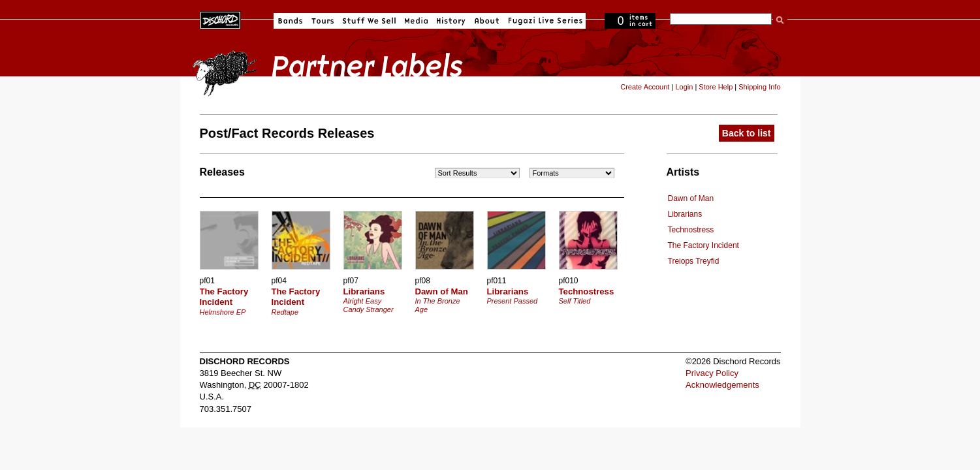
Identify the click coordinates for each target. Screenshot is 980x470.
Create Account (645, 87)
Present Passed (513, 301)
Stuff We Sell (369, 21)
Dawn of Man (691, 198)
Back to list (747, 133)
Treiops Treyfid (694, 261)
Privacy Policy (712, 373)
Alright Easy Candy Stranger (369, 305)
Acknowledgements (722, 385)
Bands (290, 21)
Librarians (685, 214)
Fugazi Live (544, 21)
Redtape (285, 312)
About (487, 21)
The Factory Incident (703, 245)
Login (684, 87)
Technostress (691, 230)
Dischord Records (220, 19)
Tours (323, 21)
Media (416, 21)
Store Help (716, 87)
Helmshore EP (223, 312)
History (451, 21)
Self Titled (575, 301)
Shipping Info (759, 87)
